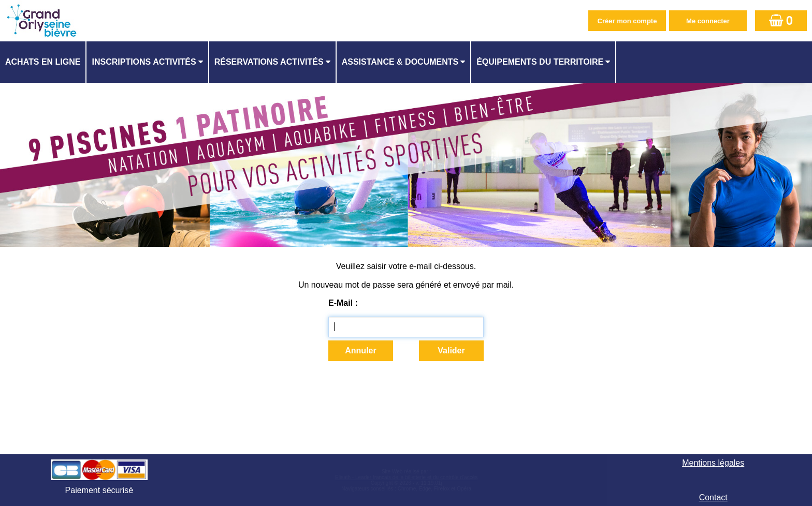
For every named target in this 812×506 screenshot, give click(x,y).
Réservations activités (269, 62)
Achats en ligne (43, 62)
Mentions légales (713, 463)
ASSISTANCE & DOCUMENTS (400, 62)
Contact (713, 497)
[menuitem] (43, 62)
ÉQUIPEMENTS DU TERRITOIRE (540, 62)
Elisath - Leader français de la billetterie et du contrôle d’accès (406, 477)
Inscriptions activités (144, 62)
